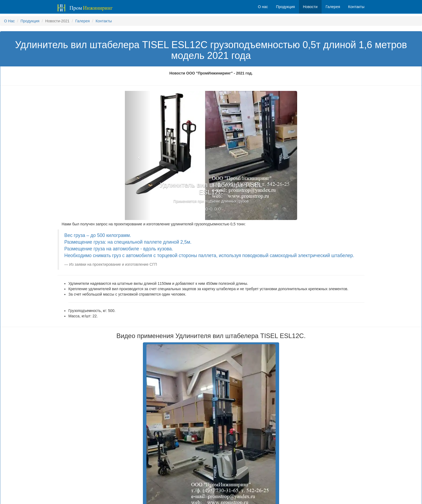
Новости (310, 7)
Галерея (83, 21)
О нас (263, 7)
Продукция (30, 21)
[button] (138, 155)
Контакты (104, 21)
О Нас (9, 21)
